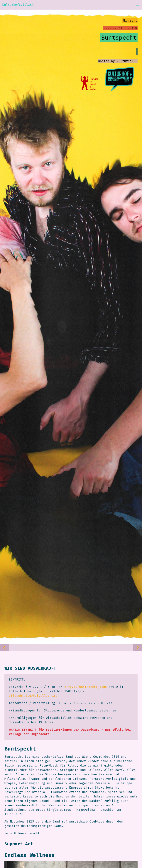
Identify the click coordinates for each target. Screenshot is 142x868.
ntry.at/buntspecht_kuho (86, 687)
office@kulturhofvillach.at (33, 696)
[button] (137, 5)
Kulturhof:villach (18, 5)
